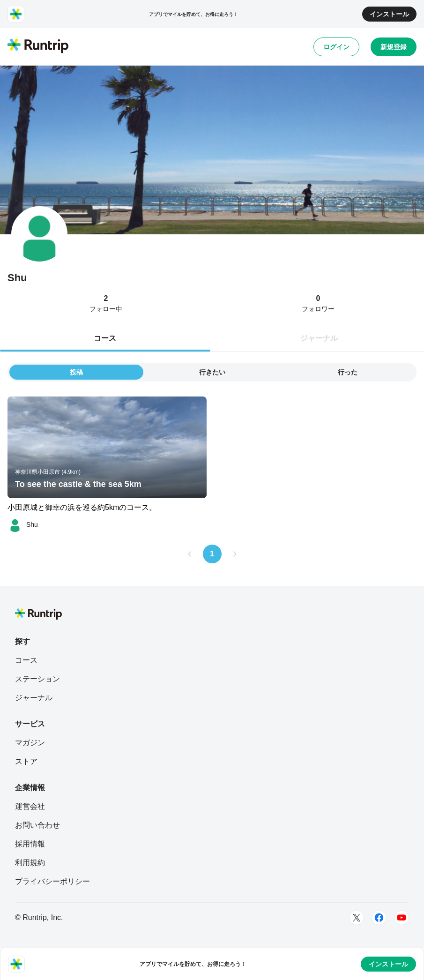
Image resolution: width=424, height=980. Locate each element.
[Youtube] (402, 918)
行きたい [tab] (212, 372)
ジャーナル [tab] (319, 338)
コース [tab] (105, 338)
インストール (389, 14)
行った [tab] (348, 372)
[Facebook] (379, 918)
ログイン (336, 47)
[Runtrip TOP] (38, 46)
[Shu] (23, 524)
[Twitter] (357, 918)
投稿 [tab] (76, 372)
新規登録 (394, 47)
